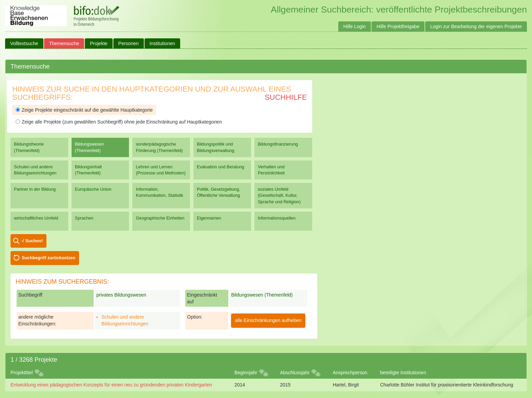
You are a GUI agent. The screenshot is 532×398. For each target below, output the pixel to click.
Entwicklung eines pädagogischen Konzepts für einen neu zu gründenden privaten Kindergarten (111, 385)
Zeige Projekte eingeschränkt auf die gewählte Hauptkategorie (84, 110)
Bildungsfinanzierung (278, 144)
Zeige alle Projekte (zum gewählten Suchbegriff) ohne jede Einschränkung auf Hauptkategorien (119, 122)
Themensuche (64, 43)
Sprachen (84, 218)
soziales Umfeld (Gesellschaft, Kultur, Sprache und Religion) (279, 195)
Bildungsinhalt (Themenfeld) (88, 170)
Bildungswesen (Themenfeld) (90, 147)
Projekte (99, 43)
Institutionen (163, 43)
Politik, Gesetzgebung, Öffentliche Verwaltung (218, 192)
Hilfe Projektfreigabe (398, 26)
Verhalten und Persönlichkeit (271, 170)
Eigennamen (209, 218)
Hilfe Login (355, 26)
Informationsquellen (277, 218)
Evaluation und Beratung (220, 167)
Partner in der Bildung (35, 189)
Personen (129, 43)
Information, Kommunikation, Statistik (159, 192)
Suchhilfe (286, 97)
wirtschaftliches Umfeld (36, 218)
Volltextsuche (24, 43)
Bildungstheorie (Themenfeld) (29, 147)
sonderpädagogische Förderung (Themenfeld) (159, 147)
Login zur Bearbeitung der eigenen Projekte (476, 26)
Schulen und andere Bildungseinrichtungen (35, 170)
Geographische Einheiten (160, 218)
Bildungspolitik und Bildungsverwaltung (215, 147)
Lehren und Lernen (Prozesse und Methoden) (161, 170)
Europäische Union (93, 189)
